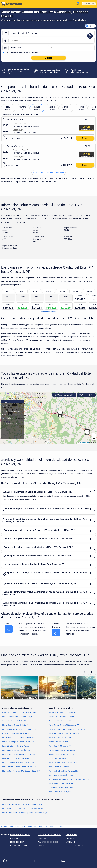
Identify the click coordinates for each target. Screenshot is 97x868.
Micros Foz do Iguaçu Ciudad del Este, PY (18, 742)
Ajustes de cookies (48, 842)
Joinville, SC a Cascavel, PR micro (61, 754)
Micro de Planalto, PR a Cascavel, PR (63, 763)
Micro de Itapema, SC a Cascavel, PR (63, 750)
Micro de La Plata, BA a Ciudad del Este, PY (19, 754)
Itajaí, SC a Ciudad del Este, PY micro (16, 746)
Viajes (41, 846)
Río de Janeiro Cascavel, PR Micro (61, 775)
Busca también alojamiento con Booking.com (22, 53)
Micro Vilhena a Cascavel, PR (60, 792)
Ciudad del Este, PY (64, 395)
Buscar (85, 138)
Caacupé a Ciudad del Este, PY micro (16, 721)
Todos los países (74, 846)
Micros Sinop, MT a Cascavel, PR (61, 784)
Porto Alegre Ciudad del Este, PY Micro (17, 759)
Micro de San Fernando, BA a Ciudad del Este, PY (21, 771)
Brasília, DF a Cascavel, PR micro (61, 717)
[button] (87, 432)
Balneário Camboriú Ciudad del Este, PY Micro (20, 713)
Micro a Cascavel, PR (58, 826)
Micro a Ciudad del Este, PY (38, 826)
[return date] (71, 48)
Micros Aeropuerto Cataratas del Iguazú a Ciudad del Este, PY (25, 813)
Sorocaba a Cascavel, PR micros (61, 788)
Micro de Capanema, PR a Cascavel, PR (64, 734)
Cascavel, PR (86, 395)
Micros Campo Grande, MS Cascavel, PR (64, 725)
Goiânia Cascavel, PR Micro (59, 742)
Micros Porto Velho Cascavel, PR (61, 767)
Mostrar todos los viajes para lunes (48, 173)
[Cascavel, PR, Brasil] (52, 40)
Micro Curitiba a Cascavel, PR (60, 738)
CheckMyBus (5, 826)
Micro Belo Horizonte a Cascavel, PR (62, 713)
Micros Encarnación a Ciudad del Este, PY (18, 738)
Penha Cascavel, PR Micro (58, 759)
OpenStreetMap (84, 443)
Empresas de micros (21, 846)
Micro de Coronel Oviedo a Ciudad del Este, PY (20, 729)
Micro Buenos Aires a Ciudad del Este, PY (18, 717)
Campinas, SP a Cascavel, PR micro (62, 721)
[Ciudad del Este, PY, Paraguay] (52, 33)
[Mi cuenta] (77, 4)
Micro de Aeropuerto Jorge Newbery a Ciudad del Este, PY (24, 804)
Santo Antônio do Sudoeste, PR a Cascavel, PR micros (69, 779)
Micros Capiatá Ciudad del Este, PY (16, 725)
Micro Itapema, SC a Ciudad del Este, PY (18, 750)
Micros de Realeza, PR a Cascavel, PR (63, 771)
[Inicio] (11, 4)
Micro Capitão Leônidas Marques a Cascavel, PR (67, 729)
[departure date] (29, 48)
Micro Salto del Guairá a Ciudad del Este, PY (19, 767)
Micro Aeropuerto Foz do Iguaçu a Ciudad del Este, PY (23, 809)
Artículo (70, 842)
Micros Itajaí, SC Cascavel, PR (60, 746)
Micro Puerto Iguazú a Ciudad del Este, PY (18, 763)
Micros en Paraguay (19, 826)
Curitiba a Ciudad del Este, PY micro (16, 734)
